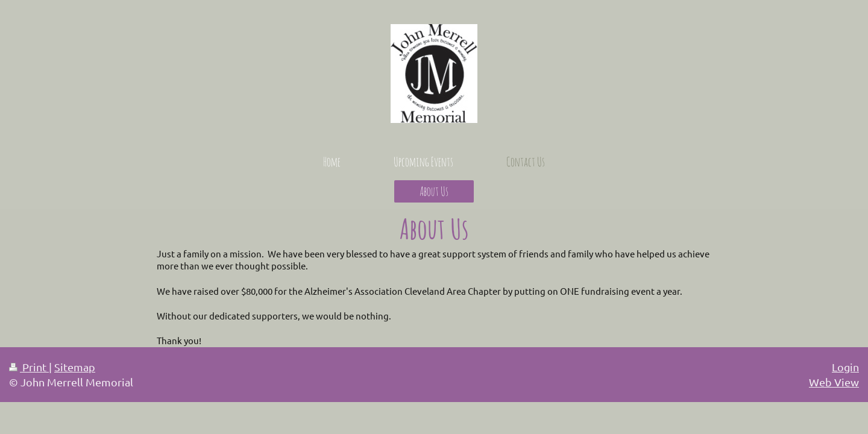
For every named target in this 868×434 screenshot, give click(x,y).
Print (29, 367)
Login (845, 367)
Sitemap (75, 367)
